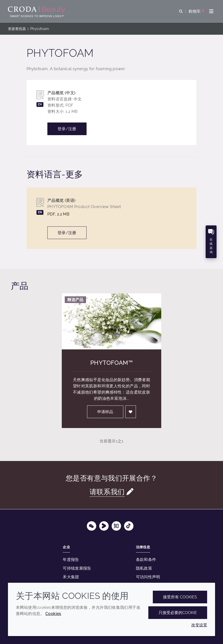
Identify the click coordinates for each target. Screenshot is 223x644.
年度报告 (71, 560)
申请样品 (105, 412)
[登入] (131, 412)
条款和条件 (146, 560)
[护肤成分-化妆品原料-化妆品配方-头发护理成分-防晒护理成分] (37, 10)
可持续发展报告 (77, 568)
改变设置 (199, 625)
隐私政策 (144, 568)
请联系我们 (107, 492)
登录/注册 (67, 129)
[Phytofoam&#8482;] (112, 321)
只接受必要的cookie (178, 613)
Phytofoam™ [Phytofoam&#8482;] (111, 363)
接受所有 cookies (180, 597)
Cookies (53, 614)
